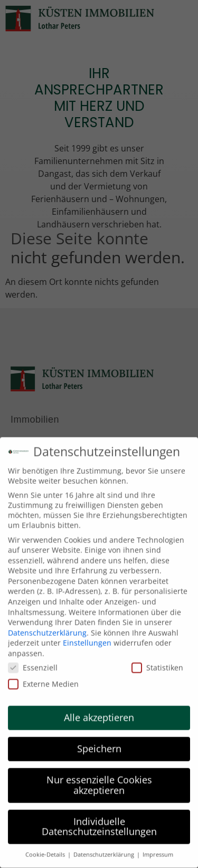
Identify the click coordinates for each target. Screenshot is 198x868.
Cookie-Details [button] (46, 851)
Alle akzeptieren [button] (99, 713)
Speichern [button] (99, 745)
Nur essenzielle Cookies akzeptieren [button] (99, 781)
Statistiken (157, 663)
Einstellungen (87, 639)
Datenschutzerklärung (47, 628)
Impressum (158, 851)
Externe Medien (43, 679)
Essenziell (33, 663)
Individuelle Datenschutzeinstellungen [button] (99, 822)
